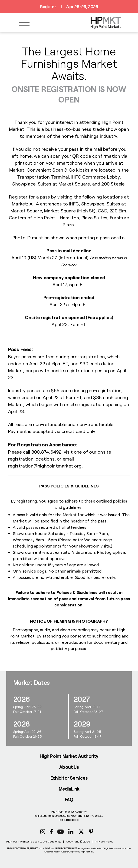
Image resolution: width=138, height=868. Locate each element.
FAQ (69, 799)
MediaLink (69, 789)
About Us (69, 767)
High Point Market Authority (69, 756)
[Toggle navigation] (24, 23)
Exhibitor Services (69, 778)
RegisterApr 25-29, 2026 (69, 7)
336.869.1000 (69, 820)
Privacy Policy (104, 841)
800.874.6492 (46, 452)
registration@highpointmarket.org (45, 466)
